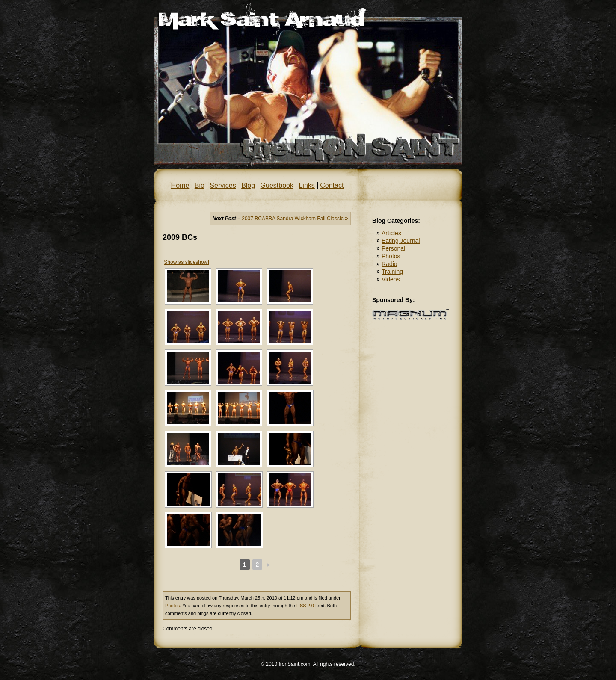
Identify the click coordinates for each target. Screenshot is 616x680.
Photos (172, 606)
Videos (391, 279)
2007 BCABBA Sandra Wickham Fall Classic (295, 219)
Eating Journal (401, 241)
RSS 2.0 (305, 606)
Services (223, 185)
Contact (332, 185)
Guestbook (277, 185)
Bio (200, 185)
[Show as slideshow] (186, 262)
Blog (248, 185)
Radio (389, 264)
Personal (393, 248)
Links (307, 185)
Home (180, 185)
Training (392, 272)
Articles (391, 233)
